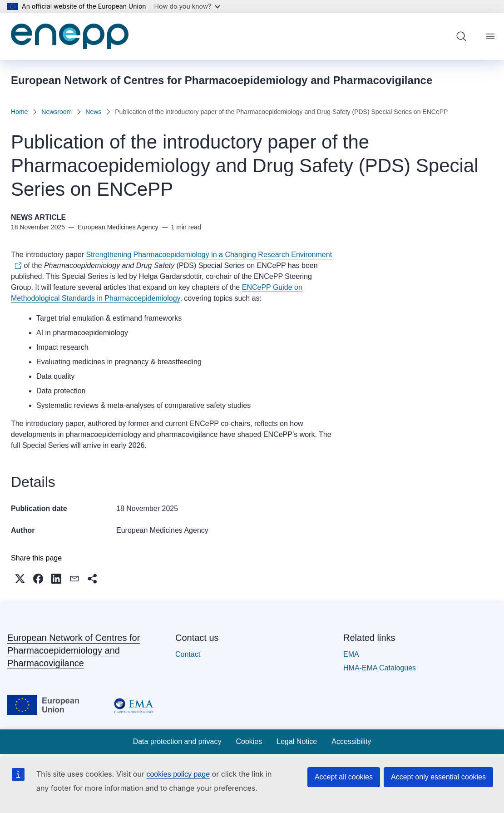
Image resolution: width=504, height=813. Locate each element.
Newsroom (57, 112)
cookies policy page (178, 774)
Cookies (249, 741)
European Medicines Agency (162, 530)
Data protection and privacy (177, 741)
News (93, 112)
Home (19, 112)
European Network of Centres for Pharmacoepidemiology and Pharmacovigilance (74, 650)
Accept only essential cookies (438, 777)
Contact (188, 654)
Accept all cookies (344, 777)
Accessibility (351, 741)
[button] (20, 579)
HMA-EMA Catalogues (380, 668)
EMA (351, 654)
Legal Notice (297, 741)
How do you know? (188, 6)
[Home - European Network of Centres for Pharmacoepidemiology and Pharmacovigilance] (70, 36)
